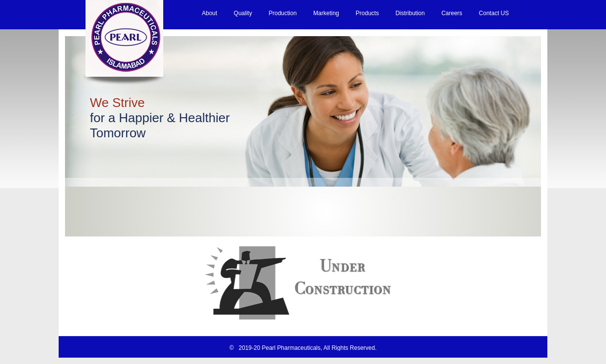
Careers (452, 13)
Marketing (326, 13)
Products (367, 13)
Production (283, 13)
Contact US (494, 13)
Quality (243, 13)
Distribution (410, 13)
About (209, 13)
